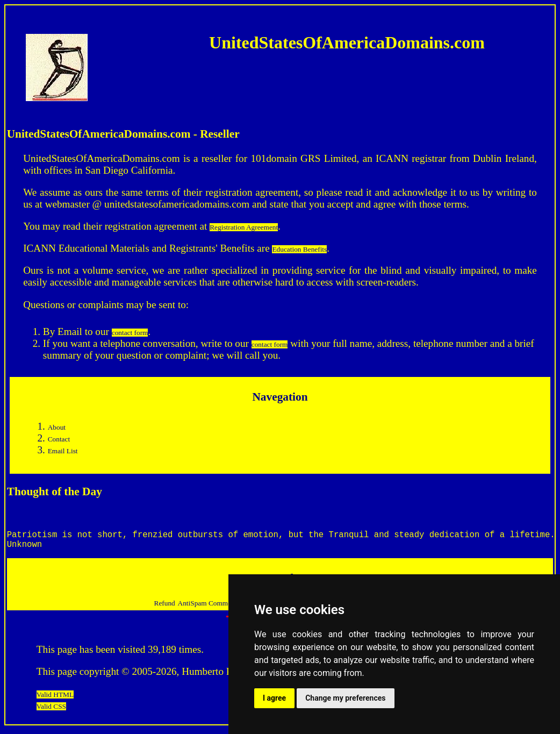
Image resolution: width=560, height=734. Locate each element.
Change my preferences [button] (345, 698)
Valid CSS (51, 711)
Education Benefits (299, 249)
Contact (59, 439)
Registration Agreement (244, 227)
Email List (63, 451)
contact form (130, 333)
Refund (165, 607)
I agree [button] (274, 698)
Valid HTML (55, 699)
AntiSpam (193, 607)
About (57, 427)
